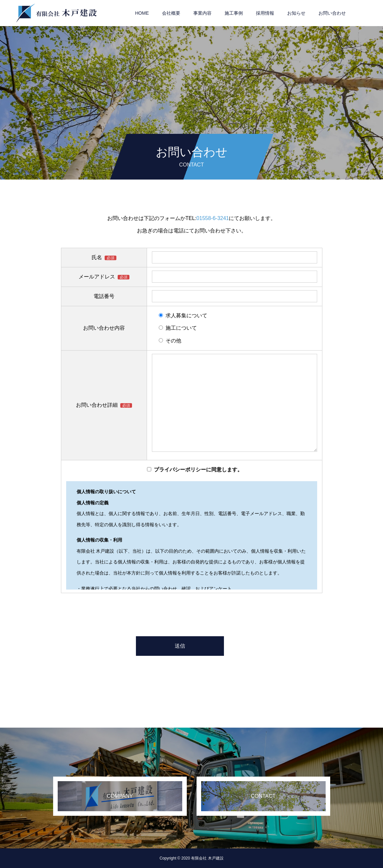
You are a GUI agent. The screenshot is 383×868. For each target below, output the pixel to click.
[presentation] (192, 614)
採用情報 (265, 13)
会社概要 (171, 13)
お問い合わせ (332, 13)
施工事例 (234, 13)
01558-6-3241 (213, 218)
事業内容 (202, 13)
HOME (142, 13)
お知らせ (296, 13)
